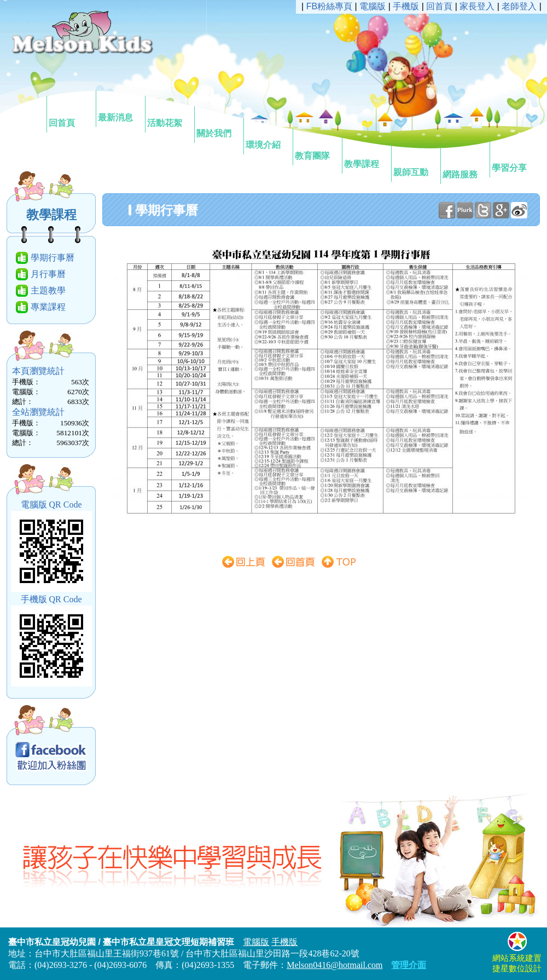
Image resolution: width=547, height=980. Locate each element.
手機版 (406, 6)
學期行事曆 (53, 258)
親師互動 (415, 163)
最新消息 (120, 108)
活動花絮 (169, 113)
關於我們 (218, 124)
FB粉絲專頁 (329, 6)
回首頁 (71, 113)
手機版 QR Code (51, 599)
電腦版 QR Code (51, 505)
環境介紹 (267, 135)
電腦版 (373, 6)
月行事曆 (48, 274)
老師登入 (519, 6)
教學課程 (366, 154)
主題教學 (48, 290)
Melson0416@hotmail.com (334, 965)
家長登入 (477, 6)
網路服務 (464, 165)
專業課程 (48, 307)
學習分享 (514, 158)
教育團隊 (317, 146)
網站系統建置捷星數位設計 (517, 958)
